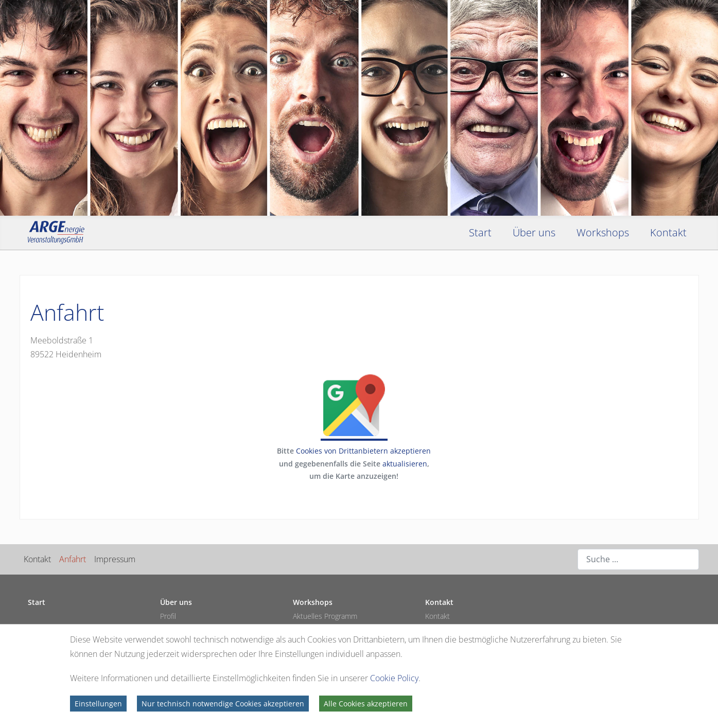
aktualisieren (405, 464)
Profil (168, 616)
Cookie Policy (394, 678)
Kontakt (37, 559)
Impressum (115, 559)
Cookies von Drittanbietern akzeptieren (363, 451)
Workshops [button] (603, 232)
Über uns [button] (534, 232)
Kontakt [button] (668, 232)
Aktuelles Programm (325, 616)
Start (480, 232)
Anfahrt (73, 559)
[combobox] (638, 559)
